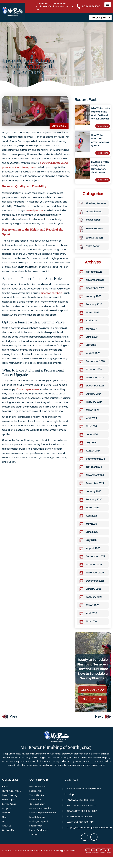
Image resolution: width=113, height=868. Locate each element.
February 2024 (91, 407)
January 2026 (90, 594)
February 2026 (91, 602)
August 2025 (90, 553)
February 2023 (91, 309)
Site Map (34, 834)
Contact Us (8, 830)
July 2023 (88, 350)
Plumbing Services (93, 208)
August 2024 (90, 456)
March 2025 (89, 512)
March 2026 (89, 610)
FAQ (4, 821)
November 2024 (92, 480)
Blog (4, 817)
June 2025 (89, 537)
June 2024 (89, 439)
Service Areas (9, 804)
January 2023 (90, 301)
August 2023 (90, 358)
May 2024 (88, 431)
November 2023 (92, 382)
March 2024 (89, 415)
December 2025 (92, 586)
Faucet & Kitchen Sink (40, 808)
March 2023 (89, 317)
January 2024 (90, 399)
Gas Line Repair (37, 804)
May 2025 (88, 529)
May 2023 (88, 334)
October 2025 (91, 569)
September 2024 (92, 464)
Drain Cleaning (91, 216)
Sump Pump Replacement (43, 813)
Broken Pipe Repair (39, 830)
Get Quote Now (93, 695)
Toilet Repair (90, 251)
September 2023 (92, 366)
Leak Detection (91, 243)
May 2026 (88, 626)
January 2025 (90, 496)
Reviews (6, 813)
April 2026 (88, 618)
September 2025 (92, 561)
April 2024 (88, 423)
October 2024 (91, 472)
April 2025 (88, 521)
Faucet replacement (28, 394)
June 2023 (89, 342)
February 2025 (91, 504)
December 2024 (92, 488)
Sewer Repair (90, 225)
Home (5, 787)
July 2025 (88, 545)
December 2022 (92, 293)
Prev (10, 721)
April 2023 (88, 325)
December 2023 (92, 391)
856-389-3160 (91, 6)
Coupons (7, 808)
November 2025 (92, 578)
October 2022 (91, 277)
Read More (102, 131)
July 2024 (88, 447)
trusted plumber (35, 215)
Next (103, 721)
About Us (7, 826)
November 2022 (92, 285)
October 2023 (91, 374)
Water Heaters (91, 234)
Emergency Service (100, 17)
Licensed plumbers (52, 298)
